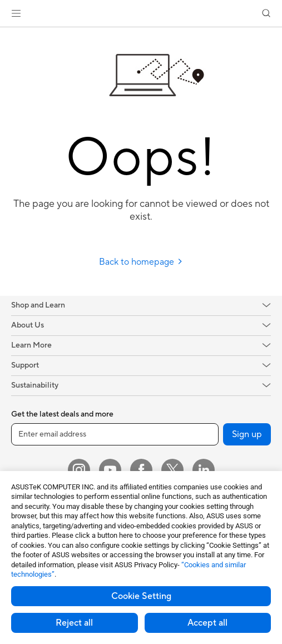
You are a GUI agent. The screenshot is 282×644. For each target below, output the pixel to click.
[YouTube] (110, 470)
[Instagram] (79, 470)
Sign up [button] (247, 434)
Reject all (74, 623)
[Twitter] (172, 470)
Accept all (207, 623)
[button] (16, 13)
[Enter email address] (115, 434)
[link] (141, 14)
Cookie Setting (141, 596)
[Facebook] (141, 470)
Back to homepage (141, 262)
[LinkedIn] (204, 470)
